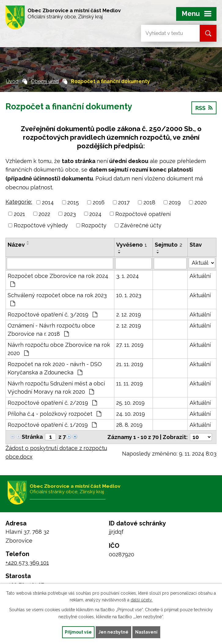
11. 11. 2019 (129, 383)
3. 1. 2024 (128, 276)
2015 (73, 202)
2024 (95, 214)
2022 (44, 214)
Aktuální (200, 276)
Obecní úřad (45, 81)
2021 (19, 214)
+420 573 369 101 (27, 563)
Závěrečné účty (141, 225)
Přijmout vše (78, 632)
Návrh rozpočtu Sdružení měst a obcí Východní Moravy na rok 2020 (56, 388)
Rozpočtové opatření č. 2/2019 (52, 403)
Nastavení (146, 632)
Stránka (32, 437)
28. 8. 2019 (129, 425)
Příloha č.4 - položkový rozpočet (54, 414)
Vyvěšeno (132, 245)
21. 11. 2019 (130, 364)
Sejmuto (168, 245)
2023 (70, 214)
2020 (201, 202)
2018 (149, 202)
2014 (48, 202)
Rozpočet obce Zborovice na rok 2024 (58, 280)
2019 (175, 202)
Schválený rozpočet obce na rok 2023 (57, 299)
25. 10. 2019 (130, 403)
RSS (204, 108)
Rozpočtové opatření (143, 214)
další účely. (142, 600)
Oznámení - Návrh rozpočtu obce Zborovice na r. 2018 (51, 330)
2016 (99, 202)
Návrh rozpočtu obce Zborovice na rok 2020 (59, 349)
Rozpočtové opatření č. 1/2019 (52, 425)
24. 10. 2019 (131, 414)
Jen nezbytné (113, 632)
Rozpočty (94, 225)
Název (16, 245)
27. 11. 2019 (130, 345)
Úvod (12, 81)
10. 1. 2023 (129, 295)
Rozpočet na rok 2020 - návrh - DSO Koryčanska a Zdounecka (55, 368)
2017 (124, 202)
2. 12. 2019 (129, 314)
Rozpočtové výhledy (41, 225)
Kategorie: (19, 202)
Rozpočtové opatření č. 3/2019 (52, 314)
